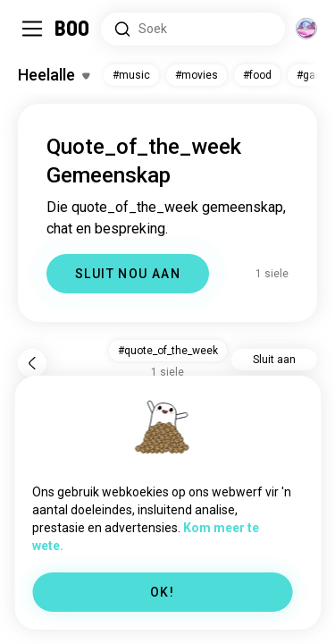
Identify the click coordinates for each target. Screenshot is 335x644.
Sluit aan (274, 360)
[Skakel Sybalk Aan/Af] (32, 29)
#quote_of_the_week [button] (168, 351)
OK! (162, 592)
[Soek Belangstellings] (193, 29)
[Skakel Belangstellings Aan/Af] (54, 75)
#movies (197, 75)
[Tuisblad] (73, 29)
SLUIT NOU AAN (128, 274)
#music (131, 75)
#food (257, 75)
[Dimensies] (306, 29)
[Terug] (32, 363)
